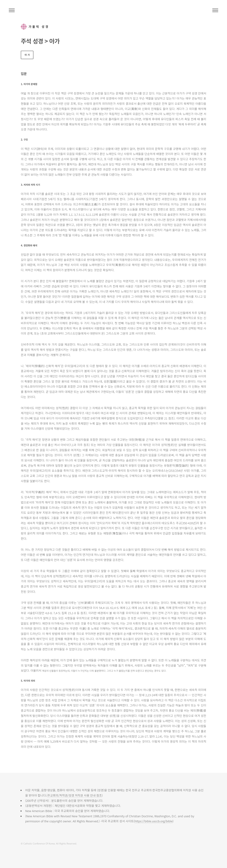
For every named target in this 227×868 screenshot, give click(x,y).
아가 (28, 55)
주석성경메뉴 (12, 10)
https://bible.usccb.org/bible (154, 821)
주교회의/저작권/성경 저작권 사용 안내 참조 (75, 795)
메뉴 (215, 10)
